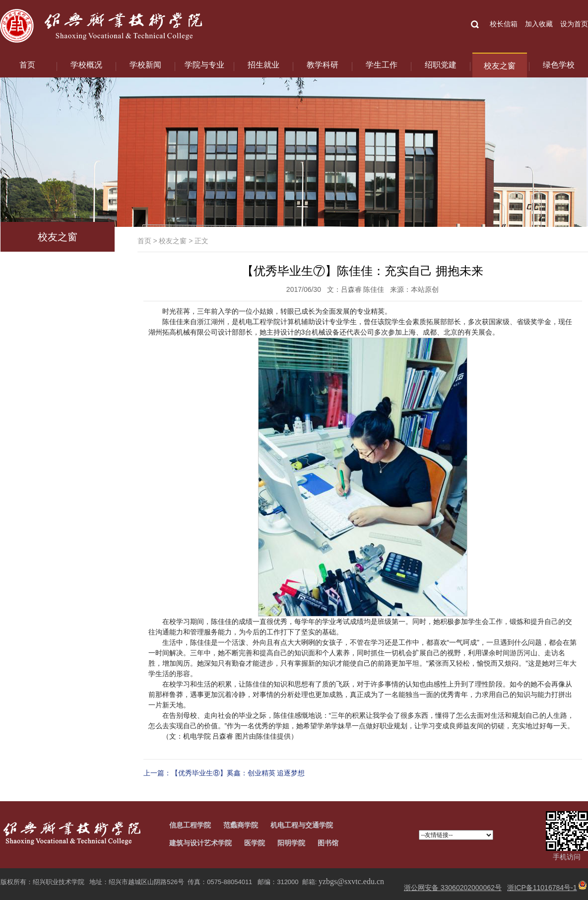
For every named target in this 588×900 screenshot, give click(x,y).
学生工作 (382, 65)
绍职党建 (441, 65)
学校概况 (86, 65)
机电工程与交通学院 (302, 825)
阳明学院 (291, 843)
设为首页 (574, 24)
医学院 (255, 843)
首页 (27, 65)
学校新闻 (145, 65)
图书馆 (328, 843)
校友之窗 (500, 66)
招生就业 (263, 65)
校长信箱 (504, 24)
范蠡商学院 (241, 825)
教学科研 (323, 65)
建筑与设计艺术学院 (200, 843)
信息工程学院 (190, 825)
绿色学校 (559, 65)
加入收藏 (539, 24)
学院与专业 (204, 65)
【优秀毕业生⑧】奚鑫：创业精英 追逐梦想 (238, 773)
